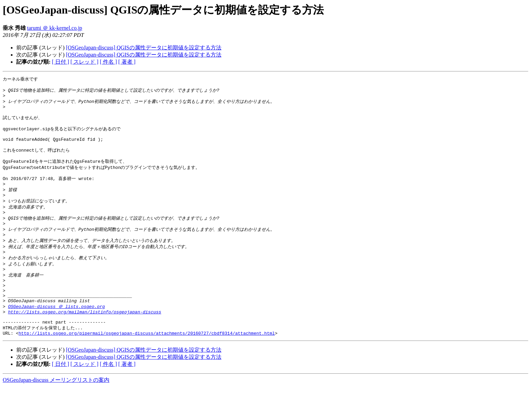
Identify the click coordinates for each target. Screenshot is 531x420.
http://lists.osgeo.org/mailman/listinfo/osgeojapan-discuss (85, 342)
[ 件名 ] (109, 62)
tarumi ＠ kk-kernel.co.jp (55, 28)
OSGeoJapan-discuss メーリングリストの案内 (56, 413)
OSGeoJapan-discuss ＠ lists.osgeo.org (57, 335)
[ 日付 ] (60, 62)
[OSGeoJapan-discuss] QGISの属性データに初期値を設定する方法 (144, 48)
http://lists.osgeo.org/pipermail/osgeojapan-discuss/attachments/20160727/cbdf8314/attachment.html (147, 367)
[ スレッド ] (84, 62)
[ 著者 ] (127, 62)
